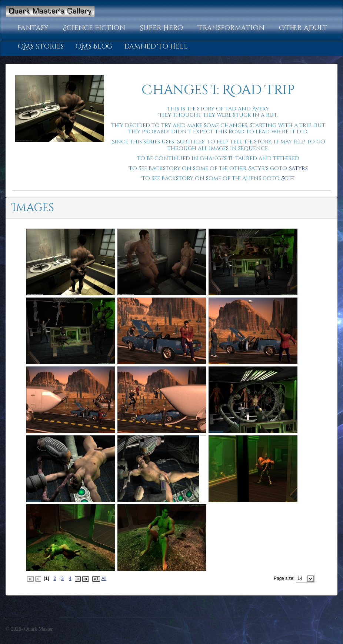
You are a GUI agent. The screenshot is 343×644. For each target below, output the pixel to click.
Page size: (284, 578)
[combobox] (302, 578)
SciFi (288, 178)
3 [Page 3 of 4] (62, 578)
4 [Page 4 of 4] (70, 578)
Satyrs (298, 168)
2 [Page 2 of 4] (55, 578)
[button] (34, 28)
